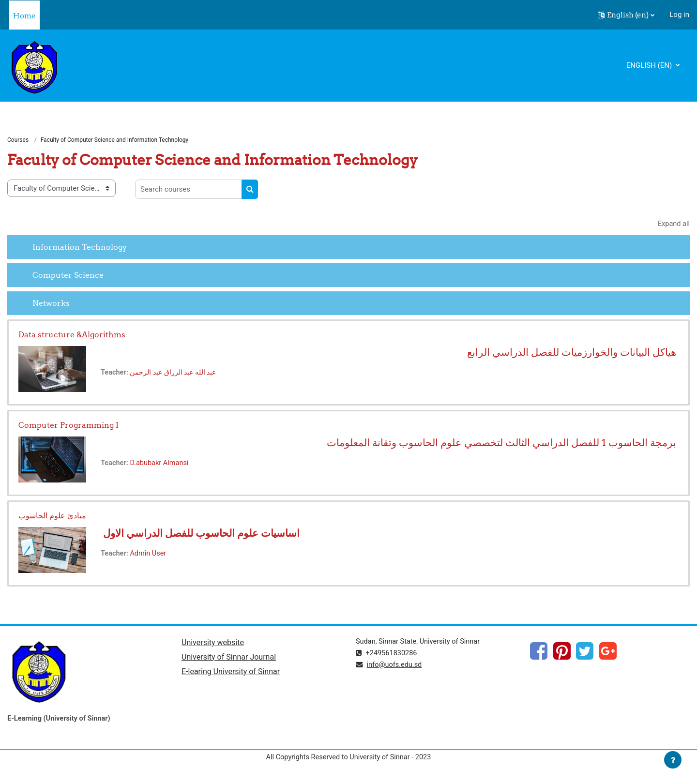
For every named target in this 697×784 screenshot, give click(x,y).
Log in (679, 15)
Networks (51, 303)
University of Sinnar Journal (229, 658)
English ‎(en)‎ (650, 65)
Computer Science (68, 275)
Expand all (673, 225)
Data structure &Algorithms (72, 335)
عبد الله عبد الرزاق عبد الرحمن (178, 374)
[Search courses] (189, 190)
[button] (626, 15)
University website (213, 644)
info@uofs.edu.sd (396, 666)
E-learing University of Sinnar (231, 673)
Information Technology (80, 247)
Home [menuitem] (24, 16)
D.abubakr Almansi (161, 464)
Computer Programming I (68, 426)
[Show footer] (673, 760)
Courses (18, 140)
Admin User (150, 555)
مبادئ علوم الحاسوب (52, 516)
